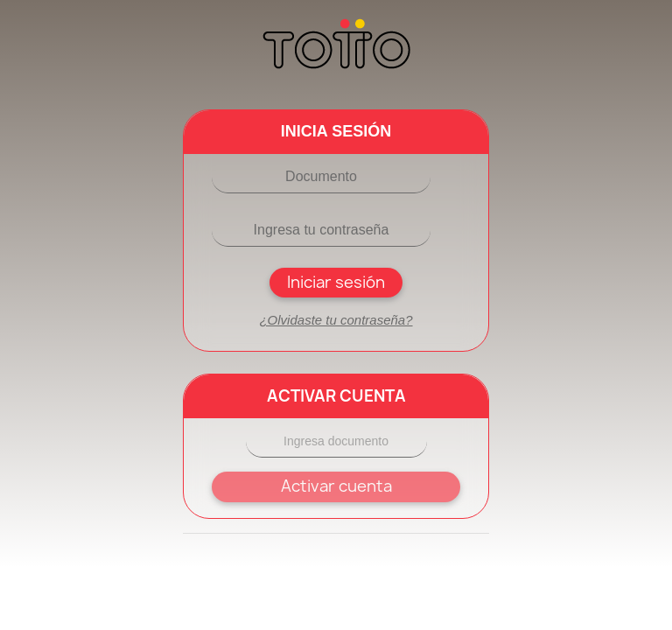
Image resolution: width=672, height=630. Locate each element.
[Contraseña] (321, 231)
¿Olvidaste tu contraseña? (336, 320)
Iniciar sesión (336, 282)
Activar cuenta (336, 486)
